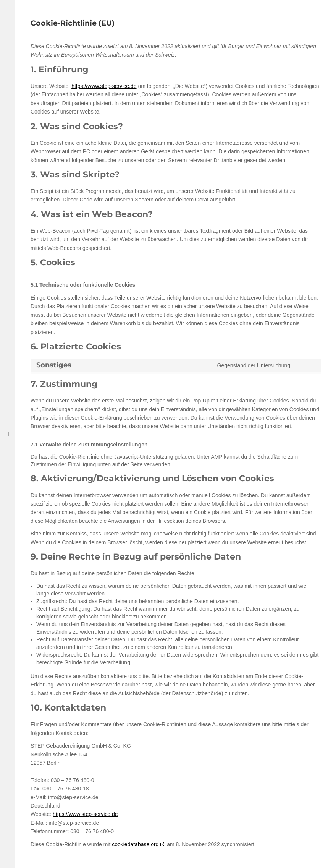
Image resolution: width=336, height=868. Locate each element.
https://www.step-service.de (104, 86)
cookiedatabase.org (135, 844)
